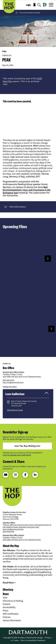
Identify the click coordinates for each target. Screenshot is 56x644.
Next (48, 259)
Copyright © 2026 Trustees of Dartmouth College (23, 638)
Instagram (15, 475)
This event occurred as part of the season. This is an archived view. (22, 81)
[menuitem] (23, 638)
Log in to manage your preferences (17, 455)
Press (6, 611)
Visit (5, 598)
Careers (7, 604)
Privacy (48, 638)
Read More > (9, 583)
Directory (8, 589)
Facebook (25, 475)
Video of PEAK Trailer (28, 122)
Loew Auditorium (27, 395)
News (6, 594)
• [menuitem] (44, 638)
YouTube (6, 475)
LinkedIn (35, 475)
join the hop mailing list (27, 446)
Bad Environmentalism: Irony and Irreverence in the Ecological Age (27, 190)
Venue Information (12, 620)
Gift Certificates (11, 614)
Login (28, 5)
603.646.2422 (8, 380)
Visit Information (15, 207)
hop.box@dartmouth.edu (13, 383)
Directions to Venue (15, 410)
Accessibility (9, 607)
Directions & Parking (13, 601)
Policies (7, 617)
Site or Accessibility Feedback (33, 640)
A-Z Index (15, 640)
